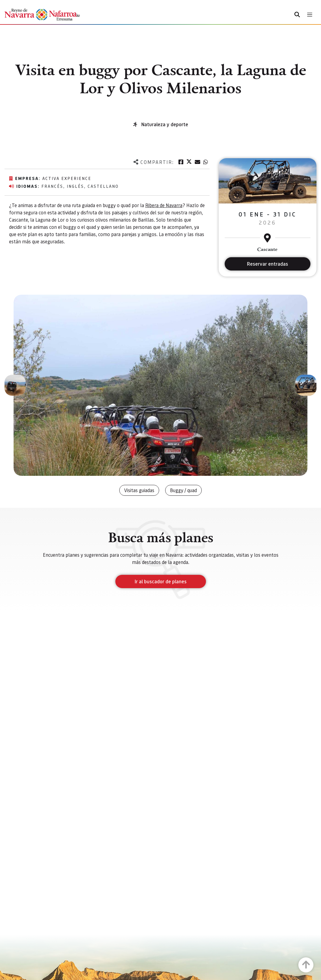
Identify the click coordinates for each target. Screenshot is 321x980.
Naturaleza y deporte (165, 124)
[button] (15, 385)
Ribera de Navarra (164, 205)
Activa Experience (67, 178)
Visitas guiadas (139, 490)
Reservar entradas (268, 264)
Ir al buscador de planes (161, 581)
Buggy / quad (183, 490)
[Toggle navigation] (310, 15)
